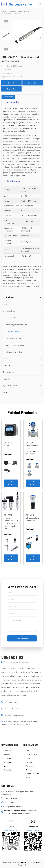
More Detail (8, 454)
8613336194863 (11, 709)
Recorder (7, 379)
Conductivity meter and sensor (16, 325)
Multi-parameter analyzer (14, 352)
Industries (7, 758)
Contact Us (8, 770)
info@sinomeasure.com (15, 715)
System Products (10, 386)
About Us (7, 751)
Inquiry (11, 83)
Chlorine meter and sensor (14, 338)
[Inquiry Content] (22, 624)
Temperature (8, 372)
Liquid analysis (9, 311)
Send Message (22, 638)
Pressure (7, 365)
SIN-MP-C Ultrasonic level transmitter (33, 518)
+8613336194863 (12, 702)
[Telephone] (22, 607)
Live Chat (11, 89)
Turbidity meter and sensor (14, 345)
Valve (5, 392)
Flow (5, 304)
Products (7, 755)
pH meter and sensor (12, 318)
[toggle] (4, 4)
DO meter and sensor (12, 331)
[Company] (22, 614)
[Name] (22, 593)
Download (7, 762)
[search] (40, 4)
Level (5, 359)
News (6, 766)
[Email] (22, 600)
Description (8, 97)
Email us (33, 83)
